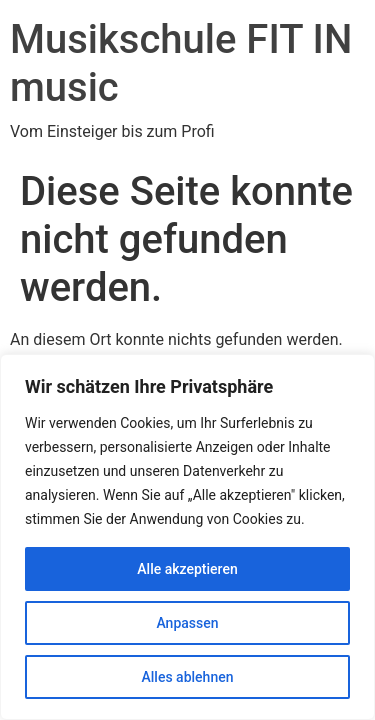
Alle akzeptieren (187, 569)
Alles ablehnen (188, 677)
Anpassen (187, 623)
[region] (187, 537)
